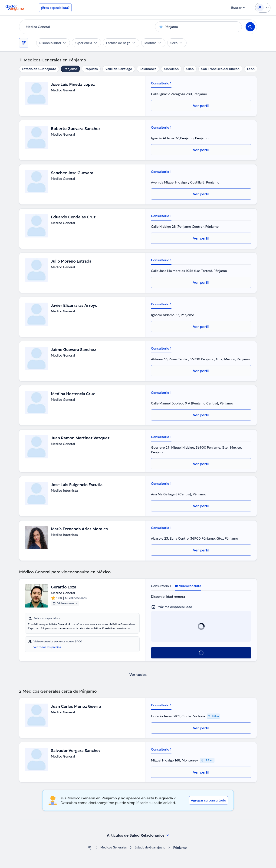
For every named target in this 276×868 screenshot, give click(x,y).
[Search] (250, 27)
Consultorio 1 (161, 83)
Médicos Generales (112, 848)
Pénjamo (70, 69)
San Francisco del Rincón (220, 69)
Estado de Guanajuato (39, 69)
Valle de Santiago (119, 69)
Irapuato (91, 69)
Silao (190, 69)
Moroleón (171, 69)
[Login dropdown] (263, 8)
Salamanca (148, 69)
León (251, 69)
